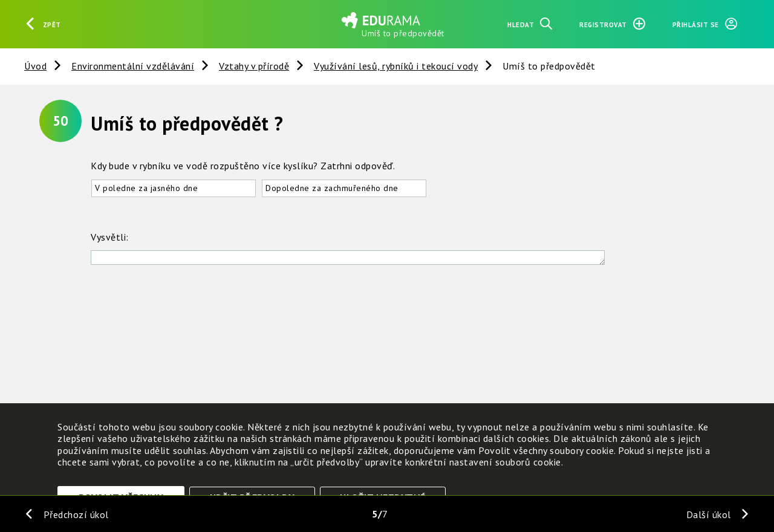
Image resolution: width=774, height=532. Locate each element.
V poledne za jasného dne (146, 188)
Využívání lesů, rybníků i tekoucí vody (396, 66)
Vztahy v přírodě (254, 66)
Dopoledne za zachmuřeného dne (332, 188)
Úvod (35, 66)
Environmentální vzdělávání (133, 66)
